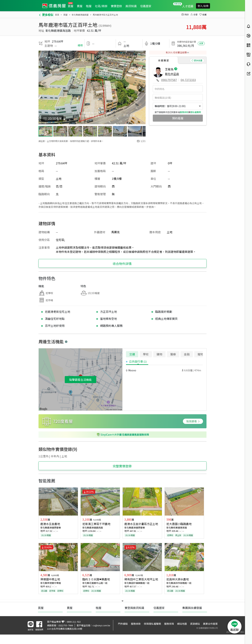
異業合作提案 (210, 633)
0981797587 (169, 80)
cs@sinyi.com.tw (101, 635)
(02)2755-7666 (66, 635)
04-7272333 (188, 80)
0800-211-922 (74, 631)
